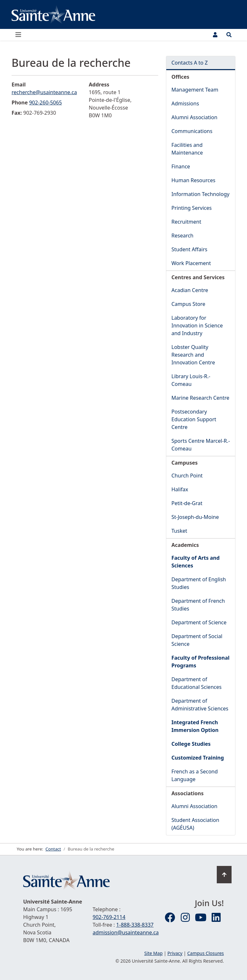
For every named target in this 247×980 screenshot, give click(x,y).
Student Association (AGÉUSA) (195, 824)
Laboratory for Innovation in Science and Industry (197, 325)
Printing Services (192, 208)
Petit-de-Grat (187, 503)
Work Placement (191, 263)
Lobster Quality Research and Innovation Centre (193, 355)
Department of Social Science (197, 640)
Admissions (185, 103)
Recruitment (186, 222)
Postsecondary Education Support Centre (194, 419)
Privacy (175, 953)
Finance (181, 166)
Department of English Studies (199, 583)
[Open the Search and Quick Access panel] (229, 35)
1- (135, 925)
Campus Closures (206, 953)
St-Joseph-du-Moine (195, 517)
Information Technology (200, 194)
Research (183, 236)
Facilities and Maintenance (187, 149)
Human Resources (193, 180)
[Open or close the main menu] (20, 35)
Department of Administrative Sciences (200, 705)
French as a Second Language (195, 775)
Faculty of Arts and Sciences (196, 562)
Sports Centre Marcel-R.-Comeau (201, 445)
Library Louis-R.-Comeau (191, 380)
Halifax (180, 489)
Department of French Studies (198, 605)
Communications (192, 131)
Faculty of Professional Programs (201, 662)
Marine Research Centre (200, 398)
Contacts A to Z (190, 63)
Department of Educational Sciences (197, 683)
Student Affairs (189, 249)
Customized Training (198, 758)
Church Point (187, 476)
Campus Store (188, 304)
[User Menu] (215, 35)
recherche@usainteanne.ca (44, 92)
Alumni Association (194, 117)
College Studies (191, 744)
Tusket (179, 531)
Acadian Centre (190, 290)
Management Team (195, 90)
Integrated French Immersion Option (195, 726)
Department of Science (199, 622)
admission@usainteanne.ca (126, 932)
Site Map (153, 953)
